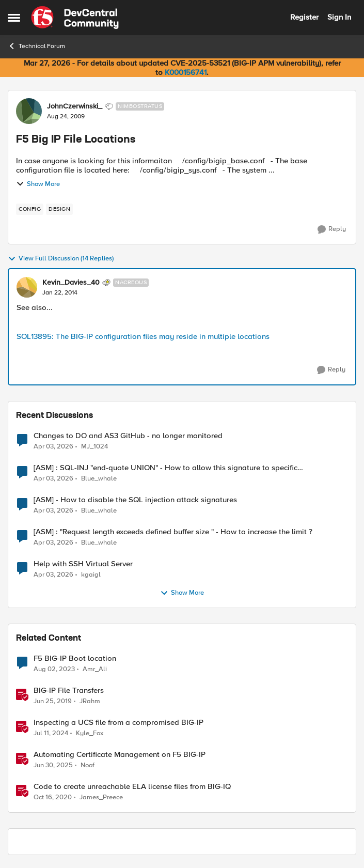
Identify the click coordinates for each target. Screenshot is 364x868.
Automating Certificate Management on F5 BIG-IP (120, 755)
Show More (38, 184)
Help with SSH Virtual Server (83, 564)
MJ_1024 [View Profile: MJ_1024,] (94, 446)
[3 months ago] (53, 446)
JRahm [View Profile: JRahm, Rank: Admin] (90, 701)
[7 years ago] (53, 702)
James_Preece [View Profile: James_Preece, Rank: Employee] (101, 797)
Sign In (339, 17)
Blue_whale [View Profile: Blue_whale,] (99, 479)
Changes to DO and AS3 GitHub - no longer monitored (128, 436)
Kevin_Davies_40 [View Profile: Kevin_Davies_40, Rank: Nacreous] (71, 283)
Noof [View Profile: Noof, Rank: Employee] (88, 765)
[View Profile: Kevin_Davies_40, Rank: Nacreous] (27, 287)
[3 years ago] (54, 670)
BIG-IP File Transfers (69, 691)
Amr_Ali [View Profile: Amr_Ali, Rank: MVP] (95, 669)
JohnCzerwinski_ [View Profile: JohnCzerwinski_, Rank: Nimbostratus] (75, 106)
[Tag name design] (59, 209)
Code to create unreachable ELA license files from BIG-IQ (132, 787)
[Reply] (332, 229)
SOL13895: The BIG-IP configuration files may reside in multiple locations (143, 336)
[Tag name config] (30, 209)
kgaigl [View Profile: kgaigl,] (91, 575)
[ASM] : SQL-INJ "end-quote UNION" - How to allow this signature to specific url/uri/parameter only (165, 468)
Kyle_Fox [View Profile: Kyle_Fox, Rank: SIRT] (90, 733)
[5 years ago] (53, 798)
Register (304, 17)
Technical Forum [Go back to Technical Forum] (36, 46)
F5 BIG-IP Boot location (75, 658)
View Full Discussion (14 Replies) (61, 259)
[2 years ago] (51, 734)
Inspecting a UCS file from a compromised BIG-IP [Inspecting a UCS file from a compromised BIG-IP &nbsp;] (118, 723)
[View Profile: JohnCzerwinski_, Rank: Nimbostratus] (29, 111)
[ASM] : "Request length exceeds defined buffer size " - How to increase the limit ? (173, 532)
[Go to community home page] (75, 18)
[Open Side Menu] (14, 18)
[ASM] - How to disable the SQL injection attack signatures (135, 500)
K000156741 (186, 72)
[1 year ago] (53, 766)
